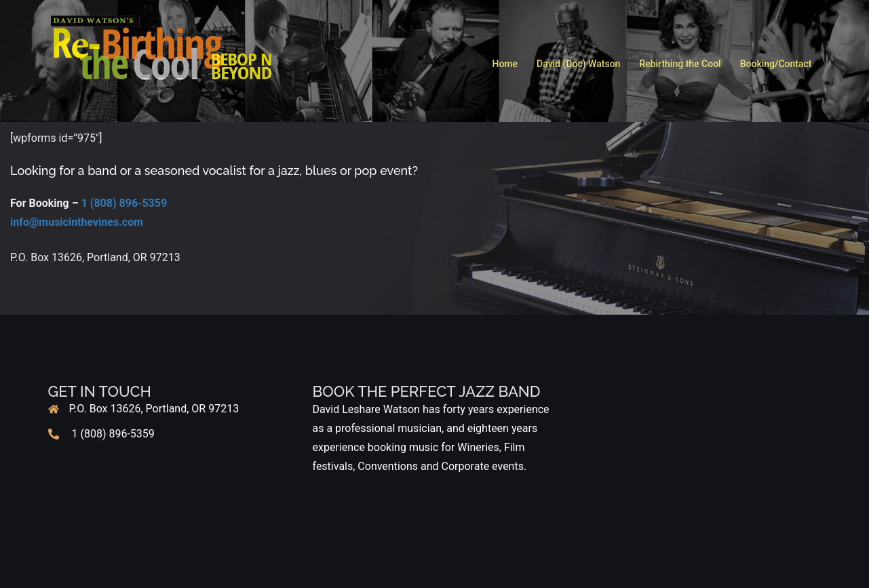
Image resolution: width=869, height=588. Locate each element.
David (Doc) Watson (578, 64)
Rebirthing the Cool (680, 64)
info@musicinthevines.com (77, 222)
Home (505, 64)
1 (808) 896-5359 (124, 203)
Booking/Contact (776, 64)
